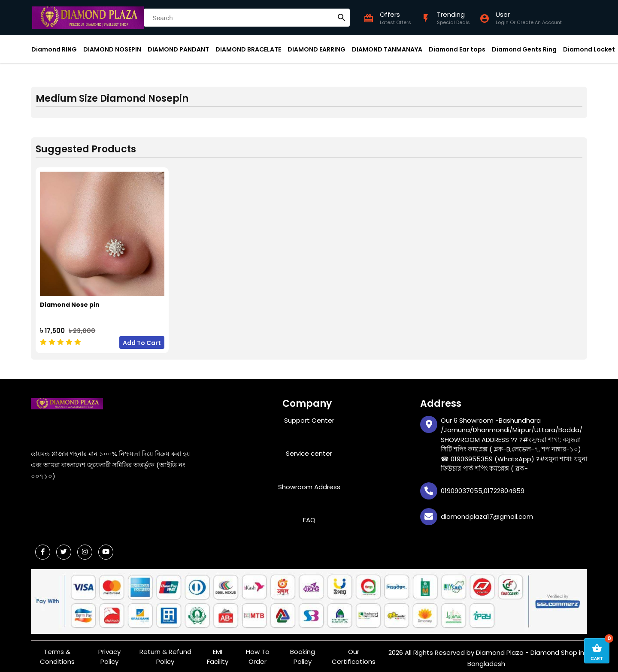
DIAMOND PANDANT (178, 49)
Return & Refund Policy (165, 653)
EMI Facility (218, 653)
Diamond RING (54, 49)
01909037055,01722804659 (483, 486)
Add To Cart (142, 339)
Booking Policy (303, 653)
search (342, 18)
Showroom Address (309, 483)
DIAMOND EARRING (317, 49)
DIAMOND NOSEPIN (112, 49)
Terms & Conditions (57, 653)
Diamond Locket (589, 49)
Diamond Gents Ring (524, 49)
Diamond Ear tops (457, 49)
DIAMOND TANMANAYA (387, 49)
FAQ (309, 516)
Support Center (309, 416)
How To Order (258, 653)
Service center (309, 450)
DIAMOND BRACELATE (248, 49)
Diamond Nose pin (70, 300)
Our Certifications (354, 653)
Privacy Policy (109, 653)
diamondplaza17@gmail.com (487, 512)
